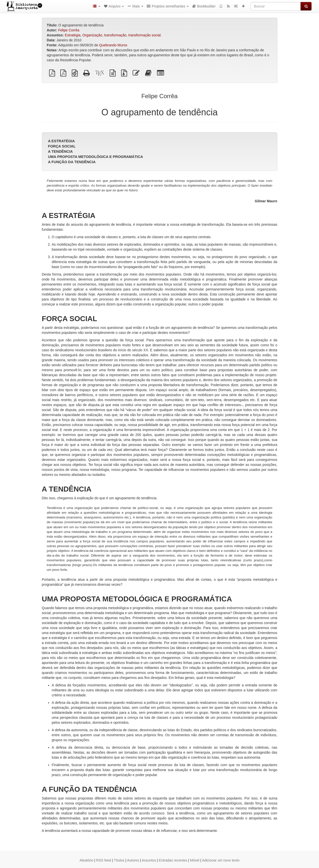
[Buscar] (276, 6)
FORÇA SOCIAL (62, 146)
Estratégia (73, 35)
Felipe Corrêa (69, 30)
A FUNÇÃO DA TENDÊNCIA (72, 162)
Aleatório (86, 860)
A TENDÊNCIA (61, 151)
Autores (133, 860)
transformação (115, 35)
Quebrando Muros (113, 45)
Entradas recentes (173, 860)
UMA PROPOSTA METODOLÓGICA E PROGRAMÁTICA (96, 157)
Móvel (195, 860)
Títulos (119, 860)
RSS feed (104, 860)
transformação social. (145, 35)
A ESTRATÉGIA (61, 141)
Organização (92, 35)
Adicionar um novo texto (221, 860)
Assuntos (149, 860)
